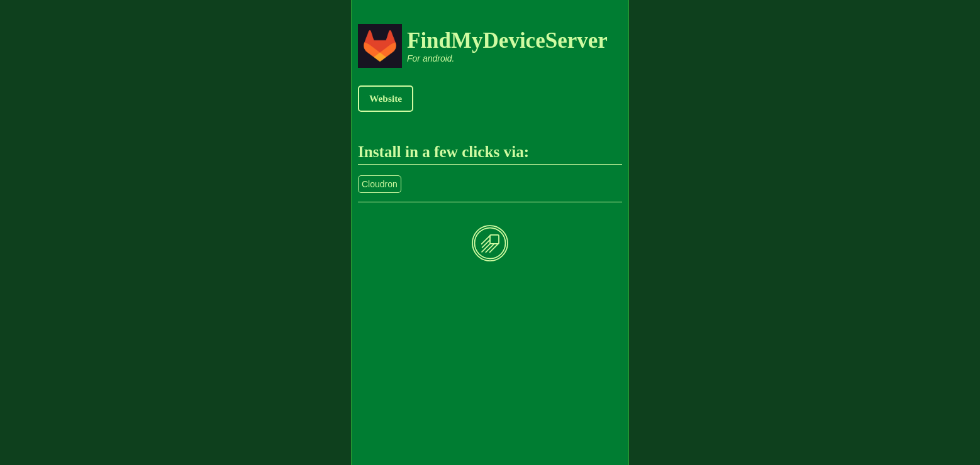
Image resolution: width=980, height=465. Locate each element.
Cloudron (380, 184)
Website (386, 98)
